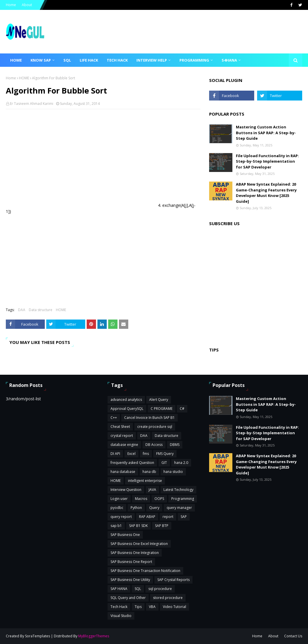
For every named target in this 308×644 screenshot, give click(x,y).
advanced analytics (126, 400)
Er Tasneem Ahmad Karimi (32, 104)
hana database (123, 472)
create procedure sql (155, 427)
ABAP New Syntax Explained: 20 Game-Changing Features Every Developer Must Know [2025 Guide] (266, 193)
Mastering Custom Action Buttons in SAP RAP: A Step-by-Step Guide (266, 133)
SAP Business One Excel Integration (139, 544)
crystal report (122, 436)
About (27, 5)
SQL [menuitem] (67, 60)
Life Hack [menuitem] (89, 60)
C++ (114, 418)
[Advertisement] (103, 156)
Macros (141, 499)
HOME (24, 78)
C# (182, 409)
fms (146, 454)
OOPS (159, 499)
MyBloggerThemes (94, 636)
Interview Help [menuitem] (152, 60)
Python (136, 508)
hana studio (173, 472)
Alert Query (159, 400)
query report (121, 517)
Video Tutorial (175, 607)
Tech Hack (119, 607)
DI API (115, 454)
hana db (149, 472)
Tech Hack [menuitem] (117, 60)
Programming (183, 499)
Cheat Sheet (120, 427)
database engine (124, 445)
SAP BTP (162, 526)
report (168, 517)
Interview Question (126, 490)
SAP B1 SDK (138, 526)
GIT (164, 463)
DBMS (175, 445)
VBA (152, 607)
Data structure (41, 310)
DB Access (154, 445)
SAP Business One (125, 535)
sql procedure (160, 589)
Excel (131, 454)
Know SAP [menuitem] (41, 60)
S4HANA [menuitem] (229, 60)
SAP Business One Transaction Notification (145, 571)
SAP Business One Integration (135, 553)
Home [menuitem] (16, 60)
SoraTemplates (38, 636)
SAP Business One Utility (130, 580)
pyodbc (117, 508)
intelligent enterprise (145, 481)
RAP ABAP (147, 517)
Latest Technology (178, 490)
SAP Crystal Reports (173, 580)
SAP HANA (119, 589)
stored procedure (168, 598)
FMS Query (165, 454)
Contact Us (293, 636)
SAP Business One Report (131, 562)
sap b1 (116, 526)
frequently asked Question (132, 463)
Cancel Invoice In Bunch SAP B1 (149, 418)
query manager (179, 508)
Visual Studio (121, 616)
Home (11, 5)
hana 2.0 (181, 463)
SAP (184, 517)
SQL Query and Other (128, 598)
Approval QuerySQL (127, 409)
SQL (138, 589)
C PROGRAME (162, 409)
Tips (138, 607)
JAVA (152, 490)
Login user (119, 499)
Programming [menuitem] (194, 60)
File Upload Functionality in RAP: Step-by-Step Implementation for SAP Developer (267, 161)
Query (154, 508)
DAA (22, 310)
